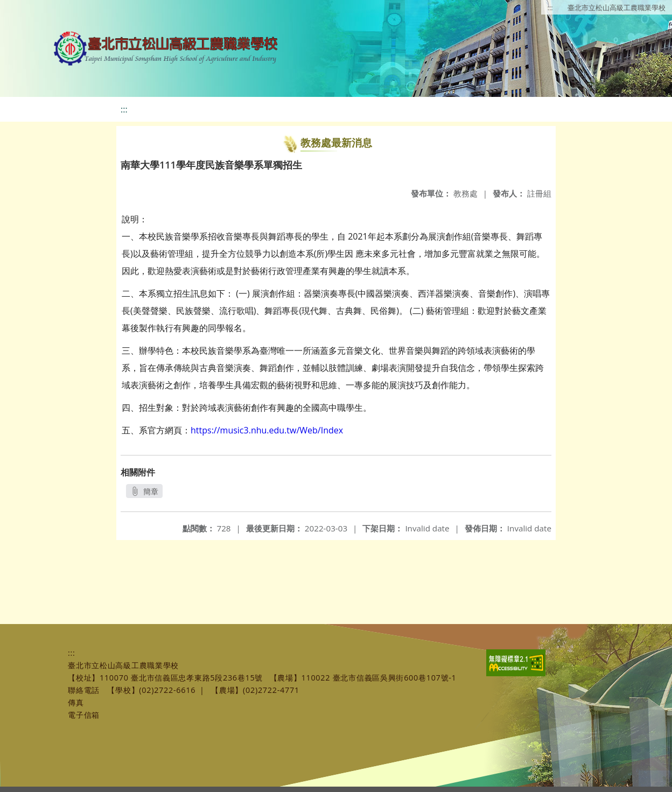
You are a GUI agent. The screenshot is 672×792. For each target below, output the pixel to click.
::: (550, 8)
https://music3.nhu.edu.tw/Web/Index (267, 430)
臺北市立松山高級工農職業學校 (617, 8)
